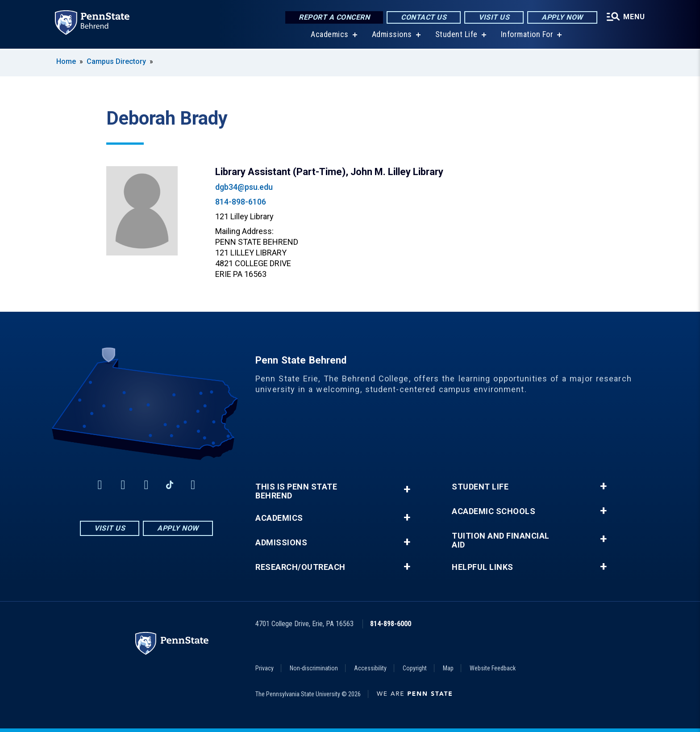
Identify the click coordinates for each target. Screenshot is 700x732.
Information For (526, 36)
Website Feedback (493, 668)
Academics (328, 36)
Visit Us (492, 18)
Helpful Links (483, 567)
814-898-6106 (241, 202)
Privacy (265, 668)
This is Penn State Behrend (296, 491)
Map (448, 668)
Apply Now (560, 18)
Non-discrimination (314, 668)
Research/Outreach (300, 567)
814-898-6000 (391, 624)
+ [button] (407, 489)
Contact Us (422, 18)
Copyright (415, 668)
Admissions (391, 36)
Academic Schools (494, 511)
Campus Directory (116, 61)
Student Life (455, 36)
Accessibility (370, 668)
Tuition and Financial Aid (501, 540)
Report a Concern (332, 18)
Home (66, 61)
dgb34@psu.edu (244, 187)
